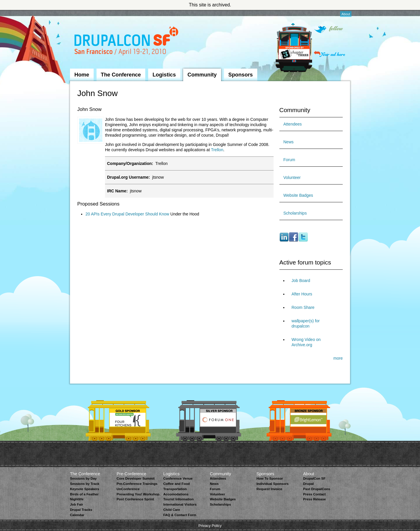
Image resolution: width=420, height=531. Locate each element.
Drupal (308, 484)
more (338, 358)
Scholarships (295, 213)
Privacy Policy (210, 526)
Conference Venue (178, 478)
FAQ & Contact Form (180, 515)
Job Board (301, 281)
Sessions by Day (83, 478)
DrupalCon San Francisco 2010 (127, 42)
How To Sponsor (270, 478)
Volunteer (292, 177)
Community (202, 75)
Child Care (172, 510)
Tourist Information (179, 499)
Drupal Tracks (81, 510)
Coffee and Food (177, 484)
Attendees (293, 124)
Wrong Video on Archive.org (306, 342)
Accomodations (176, 494)
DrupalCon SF (314, 478)
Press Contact (314, 494)
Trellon (217, 150)
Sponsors (241, 75)
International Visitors (180, 504)
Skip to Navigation (82, 13)
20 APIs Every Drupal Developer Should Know (127, 214)
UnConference (128, 489)
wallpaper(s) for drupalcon (306, 323)
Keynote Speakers (85, 489)
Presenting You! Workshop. (139, 494)
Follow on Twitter (328, 29)
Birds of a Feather (84, 494)
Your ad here (329, 54)
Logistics (164, 75)
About (346, 14)
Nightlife (77, 499)
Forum (289, 160)
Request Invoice (269, 489)
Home (82, 75)
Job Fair (77, 504)
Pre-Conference (132, 474)
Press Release (314, 499)
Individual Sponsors (272, 484)
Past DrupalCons (317, 489)
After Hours (302, 294)
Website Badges (298, 195)
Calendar (77, 515)
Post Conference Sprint (135, 499)
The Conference (121, 75)
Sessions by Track (85, 484)
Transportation (175, 489)
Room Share (303, 307)
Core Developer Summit (136, 478)
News (289, 142)
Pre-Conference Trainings (137, 484)
